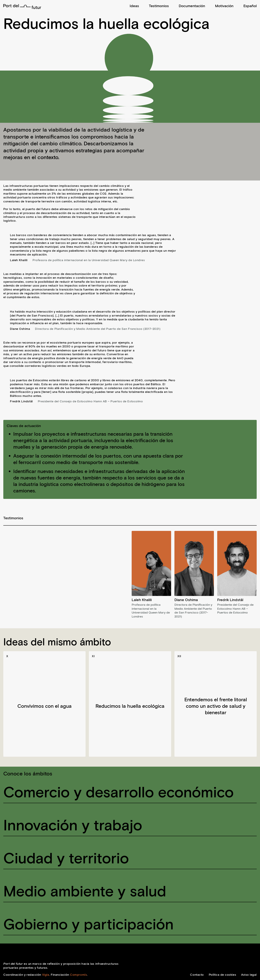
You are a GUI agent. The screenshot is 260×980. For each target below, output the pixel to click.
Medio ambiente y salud (85, 890)
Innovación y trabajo (73, 824)
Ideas (134, 6)
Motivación (224, 6)
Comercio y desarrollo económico (118, 791)
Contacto (197, 975)
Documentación (192, 6)
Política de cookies (222, 975)
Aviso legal (249, 975)
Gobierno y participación (88, 923)
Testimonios (159, 6)
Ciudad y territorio (66, 857)
